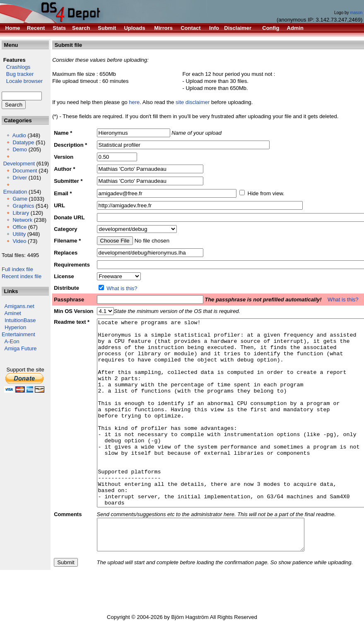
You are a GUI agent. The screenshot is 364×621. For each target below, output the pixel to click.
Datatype (23, 142)
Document (25, 171)
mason (356, 13)
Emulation (15, 192)
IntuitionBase (20, 320)
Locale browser (22, 81)
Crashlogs (16, 67)
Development (19, 164)
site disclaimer (193, 102)
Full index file (17, 269)
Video (19, 241)
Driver (20, 178)
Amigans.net (19, 306)
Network (22, 220)
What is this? (122, 288)
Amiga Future (21, 348)
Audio (19, 135)
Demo (20, 149)
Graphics (23, 206)
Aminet (13, 313)
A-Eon (12, 341)
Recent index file (22, 276)
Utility (19, 234)
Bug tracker (18, 74)
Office (19, 227)
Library (21, 213)
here (134, 102)
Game (20, 199)
